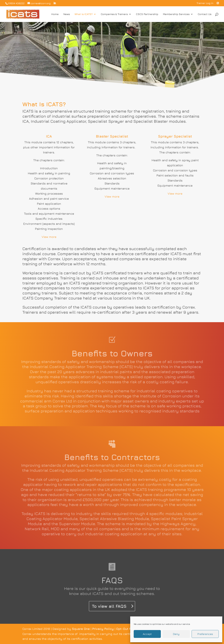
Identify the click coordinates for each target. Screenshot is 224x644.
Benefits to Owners (112, 353)
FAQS (112, 580)
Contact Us (205, 14)
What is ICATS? (84, 14)
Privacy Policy (103, 629)
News (67, 14)
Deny (176, 634)
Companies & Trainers (114, 14)
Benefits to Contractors (112, 457)
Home (55, 14)
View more (49, 237)
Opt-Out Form (126, 629)
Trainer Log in (205, 3)
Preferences (205, 634)
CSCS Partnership (147, 14)
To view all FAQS (109, 606)
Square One (81, 629)
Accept (147, 634)
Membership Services (176, 14)
